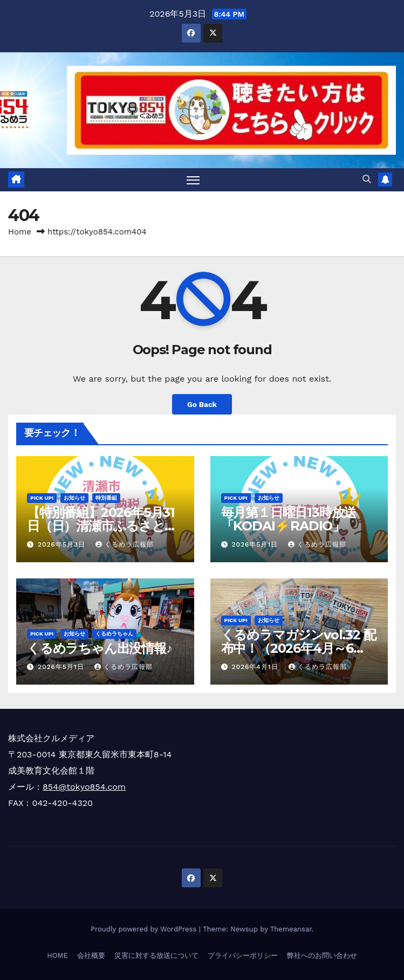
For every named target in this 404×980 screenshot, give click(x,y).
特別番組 (106, 498)
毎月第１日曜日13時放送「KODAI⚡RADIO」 (289, 519)
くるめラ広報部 (125, 544)
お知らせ (74, 498)
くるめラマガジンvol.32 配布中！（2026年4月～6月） (299, 648)
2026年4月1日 (256, 667)
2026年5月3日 (63, 544)
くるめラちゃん (114, 634)
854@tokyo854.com (84, 787)
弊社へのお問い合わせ (322, 955)
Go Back (202, 404)
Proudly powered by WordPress (145, 929)
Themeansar (291, 929)
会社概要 (91, 955)
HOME (57, 955)
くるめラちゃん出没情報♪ (100, 648)
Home (20, 232)
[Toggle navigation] (193, 180)
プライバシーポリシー (243, 955)
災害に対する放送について (156, 955)
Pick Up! (42, 498)
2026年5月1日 (256, 544)
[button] (367, 179)
